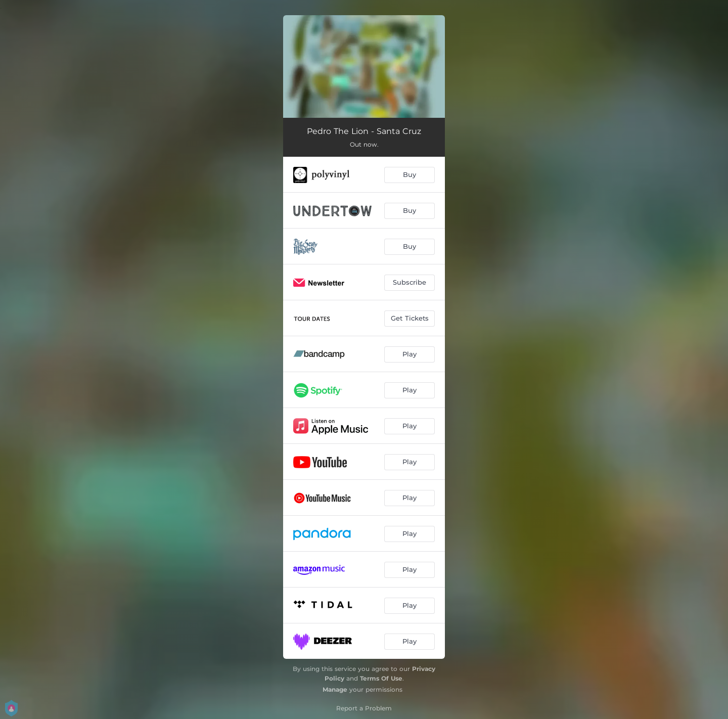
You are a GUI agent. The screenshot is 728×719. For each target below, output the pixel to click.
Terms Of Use (381, 678)
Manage (335, 689)
